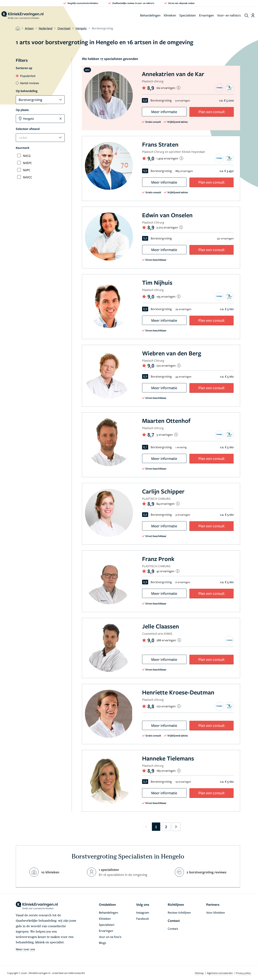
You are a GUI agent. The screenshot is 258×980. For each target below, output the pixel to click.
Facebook (143, 919)
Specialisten (188, 15)
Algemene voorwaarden (220, 973)
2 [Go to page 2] (166, 827)
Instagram (143, 912)
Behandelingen (150, 15)
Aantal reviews (27, 83)
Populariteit (26, 76)
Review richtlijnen (179, 912)
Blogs (102, 943)
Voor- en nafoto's (229, 15)
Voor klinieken (216, 912)
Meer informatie (164, 112)
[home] (22, 15)
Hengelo (81, 28)
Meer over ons (25, 949)
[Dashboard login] (253, 15)
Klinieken (170, 15)
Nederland (46, 28)
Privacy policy (243, 973)
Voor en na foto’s (110, 937)
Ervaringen (206, 15)
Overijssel (64, 28)
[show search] (247, 16)
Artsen (29, 28)
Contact (173, 929)
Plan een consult (212, 112)
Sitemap (200, 973)
